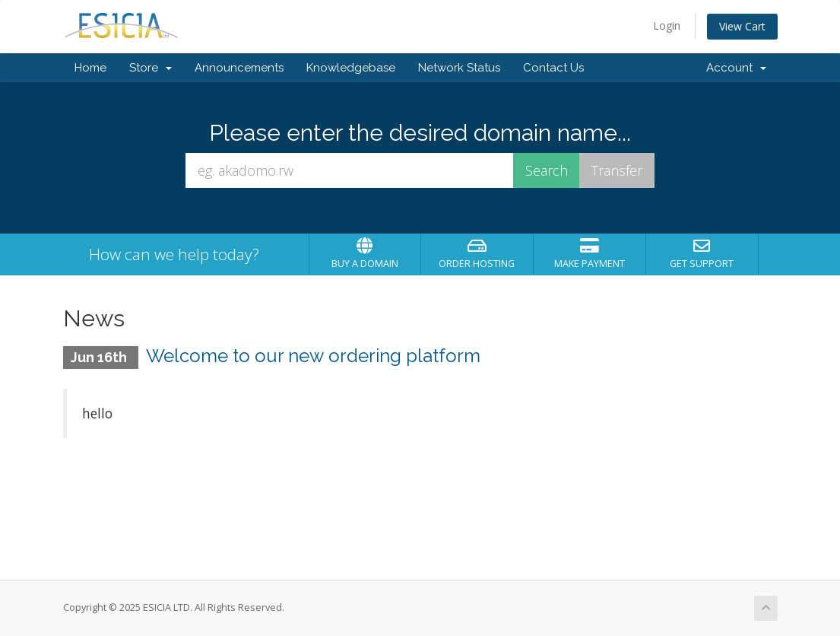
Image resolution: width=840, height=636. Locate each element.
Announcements (239, 68)
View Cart (742, 26)
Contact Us (553, 68)
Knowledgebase (351, 68)
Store (151, 68)
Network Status (459, 68)
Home (90, 68)
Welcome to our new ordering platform (313, 356)
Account (736, 68)
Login (667, 25)
